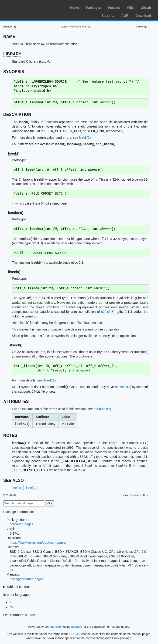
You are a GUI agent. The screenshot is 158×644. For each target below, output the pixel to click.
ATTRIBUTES (16, 401)
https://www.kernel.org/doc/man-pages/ (38, 543)
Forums (114, 8)
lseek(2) (85, 138)
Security (108, 16)
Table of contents (19, 587)
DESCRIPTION (17, 115)
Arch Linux (26, 7)
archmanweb (53, 627)
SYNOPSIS (14, 72)
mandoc (77, 627)
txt (27, 615)
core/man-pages (22, 524)
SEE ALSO (14, 480)
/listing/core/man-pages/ (27, 579)
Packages (94, 8)
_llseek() (15, 345)
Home (74, 8)
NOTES (10, 435)
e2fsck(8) (108, 312)
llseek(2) (50, 380)
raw (33, 615)
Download (143, 16)
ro (11, 607)
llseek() (14, 272)
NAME (9, 37)
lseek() (14, 153)
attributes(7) (102, 409)
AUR (125, 16)
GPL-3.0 (75, 634)
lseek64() (16, 213)
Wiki (130, 8)
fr (11, 602)
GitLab (146, 8)
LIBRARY (12, 54)
